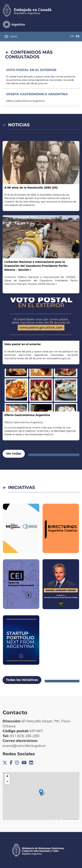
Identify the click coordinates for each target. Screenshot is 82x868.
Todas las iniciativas (22, 680)
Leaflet (57, 819)
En (72, 36)
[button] (41, 792)
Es (78, 36)
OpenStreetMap (67, 819)
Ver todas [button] (14, 454)
